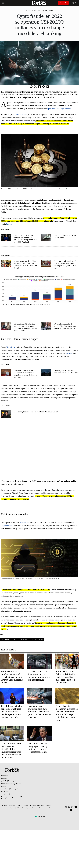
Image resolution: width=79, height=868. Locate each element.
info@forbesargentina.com (14, 784)
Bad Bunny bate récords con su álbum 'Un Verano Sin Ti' (36, 412)
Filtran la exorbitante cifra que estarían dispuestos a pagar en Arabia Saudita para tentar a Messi (26, 327)
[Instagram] (72, 807)
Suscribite (63, 3)
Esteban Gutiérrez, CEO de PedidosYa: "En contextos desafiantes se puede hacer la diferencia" (26, 374)
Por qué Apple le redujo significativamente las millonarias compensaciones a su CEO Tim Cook (26, 239)
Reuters (9, 224)
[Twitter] (69, 807)
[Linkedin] (71, 810)
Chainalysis (10, 347)
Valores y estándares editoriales (33, 806)
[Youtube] (76, 807)
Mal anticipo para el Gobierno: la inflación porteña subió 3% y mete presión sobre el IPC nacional (66, 677)
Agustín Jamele (47, 11)
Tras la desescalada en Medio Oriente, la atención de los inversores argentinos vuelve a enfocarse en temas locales (11, 751)
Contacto (20, 806)
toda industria (21, 115)
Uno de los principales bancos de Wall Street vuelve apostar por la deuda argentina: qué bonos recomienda (11, 712)
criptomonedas (6, 526)
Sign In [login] (74, 3)
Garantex (69, 353)
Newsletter (12, 806)
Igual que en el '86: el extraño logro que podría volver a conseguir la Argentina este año (66, 265)
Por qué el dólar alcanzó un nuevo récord (65, 237)
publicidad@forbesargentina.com (11, 781)
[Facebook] (66, 807)
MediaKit (4, 806)
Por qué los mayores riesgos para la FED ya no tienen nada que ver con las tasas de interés (39, 748)
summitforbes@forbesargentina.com (12, 789)
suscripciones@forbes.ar (8, 794)
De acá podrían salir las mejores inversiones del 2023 (66, 372)
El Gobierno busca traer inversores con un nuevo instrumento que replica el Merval (39, 676)
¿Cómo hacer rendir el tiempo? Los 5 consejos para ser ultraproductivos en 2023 (66, 326)
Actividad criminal (8, 639)
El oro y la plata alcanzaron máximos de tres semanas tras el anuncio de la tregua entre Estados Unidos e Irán (67, 713)
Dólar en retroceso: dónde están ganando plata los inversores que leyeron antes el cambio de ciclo (12, 677)
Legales (12, 808)
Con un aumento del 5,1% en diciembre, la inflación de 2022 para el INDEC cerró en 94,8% (26, 265)
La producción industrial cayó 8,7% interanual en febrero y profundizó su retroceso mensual (39, 712)
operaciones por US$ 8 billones (59, 109)
